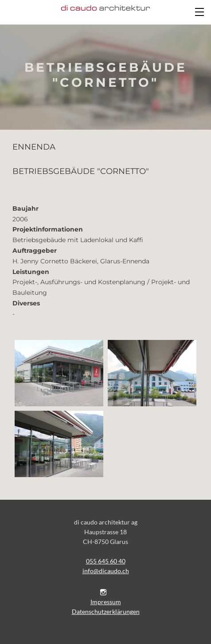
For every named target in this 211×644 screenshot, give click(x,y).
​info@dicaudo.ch (106, 571)
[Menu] (200, 11)
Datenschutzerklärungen (106, 611)
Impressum (106, 602)
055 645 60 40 (106, 561)
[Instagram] (103, 592)
